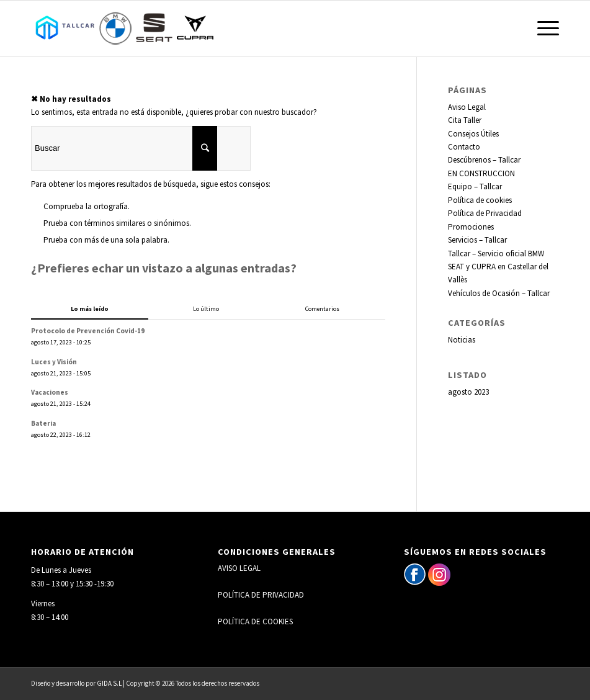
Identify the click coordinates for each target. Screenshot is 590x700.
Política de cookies (480, 200)
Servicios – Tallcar (477, 240)
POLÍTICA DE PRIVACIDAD (261, 595)
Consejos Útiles (473, 134)
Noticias (462, 340)
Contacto (464, 147)
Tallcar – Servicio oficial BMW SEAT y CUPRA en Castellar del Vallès (498, 267)
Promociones (471, 227)
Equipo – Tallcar (475, 186)
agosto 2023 (468, 392)
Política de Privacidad (485, 213)
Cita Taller (465, 120)
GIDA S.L (109, 683)
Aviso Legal (467, 107)
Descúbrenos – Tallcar (484, 160)
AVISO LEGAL (239, 568)
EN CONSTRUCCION (481, 173)
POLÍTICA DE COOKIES (255, 621)
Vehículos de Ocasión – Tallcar (499, 293)
